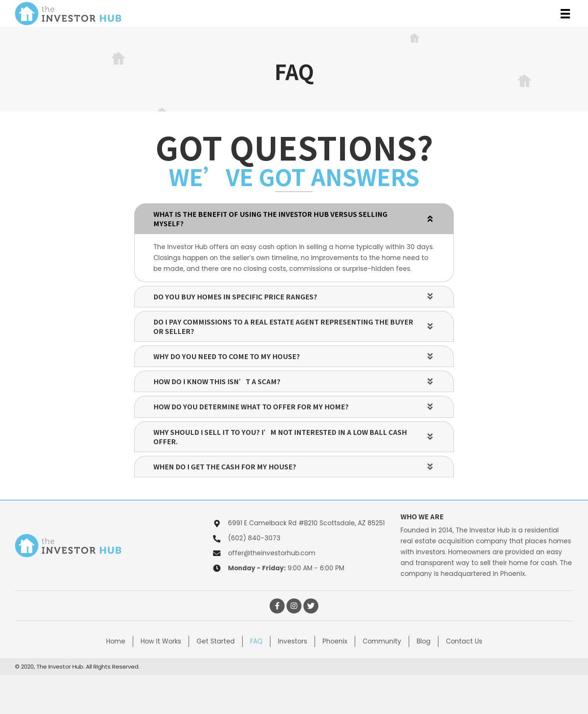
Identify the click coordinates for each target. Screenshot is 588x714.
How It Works (161, 641)
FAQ (256, 641)
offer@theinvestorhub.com (272, 553)
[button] (277, 606)
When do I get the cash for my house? (225, 467)
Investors (292, 641)
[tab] (294, 219)
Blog (424, 641)
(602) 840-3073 (254, 538)
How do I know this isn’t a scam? (217, 381)
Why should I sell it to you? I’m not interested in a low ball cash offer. (280, 437)
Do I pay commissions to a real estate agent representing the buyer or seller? (283, 326)
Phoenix (335, 641)
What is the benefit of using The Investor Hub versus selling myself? (270, 219)
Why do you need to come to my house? (227, 356)
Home (116, 641)
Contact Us (464, 641)
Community (382, 641)
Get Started (216, 641)
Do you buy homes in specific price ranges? (235, 297)
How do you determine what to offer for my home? (251, 407)
